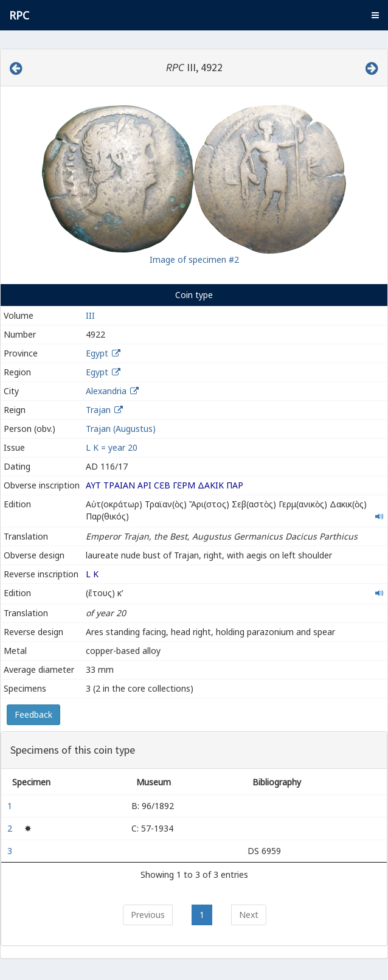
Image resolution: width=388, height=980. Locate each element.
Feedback (33, 714)
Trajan (98, 410)
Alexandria (106, 391)
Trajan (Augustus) (121, 429)
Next (249, 915)
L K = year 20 (112, 447)
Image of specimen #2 (194, 259)
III (90, 315)
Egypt (97, 353)
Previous (148, 915)
